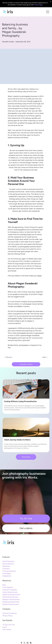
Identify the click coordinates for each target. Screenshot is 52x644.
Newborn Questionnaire (11, 599)
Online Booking (8, 564)
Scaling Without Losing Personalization (20, 401)
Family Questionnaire (10, 592)
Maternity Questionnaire (11, 595)
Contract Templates (10, 590)
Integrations (7, 576)
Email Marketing (8, 561)
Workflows (6, 566)
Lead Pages (7, 573)
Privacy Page (38, 5)
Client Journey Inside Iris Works (17, 440)
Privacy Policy (7, 616)
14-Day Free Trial (9, 625)
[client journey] (26, 427)
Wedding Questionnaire (11, 602)
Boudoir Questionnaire (11, 604)
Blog (4, 585)
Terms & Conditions (10, 613)
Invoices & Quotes (9, 571)
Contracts (6, 569)
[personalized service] (26, 389)
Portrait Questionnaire (10, 597)
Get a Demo (7, 630)
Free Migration (8, 587)
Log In (5, 627)
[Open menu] (48, 12)
